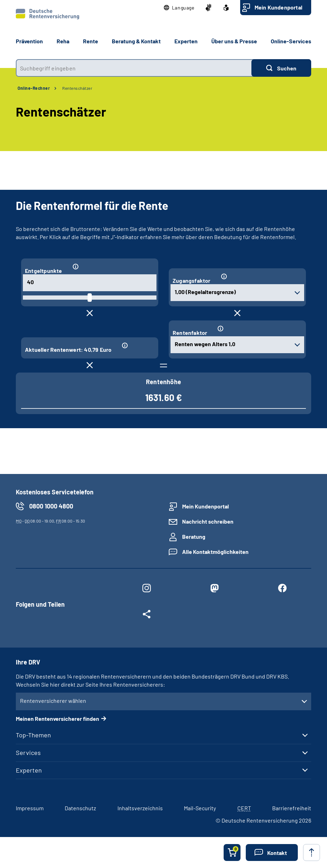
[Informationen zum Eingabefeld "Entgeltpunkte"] (112, 267)
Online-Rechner (34, 88)
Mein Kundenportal (278, 7)
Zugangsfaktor (192, 280)
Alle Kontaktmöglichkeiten (215, 552)
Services (28, 753)
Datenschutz (80, 808)
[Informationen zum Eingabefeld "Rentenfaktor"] (258, 329)
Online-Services (291, 41)
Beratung (194, 536)
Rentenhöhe (163, 382)
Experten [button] (186, 41)
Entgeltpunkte (44, 271)
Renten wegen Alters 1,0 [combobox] (205, 344)
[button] (179, 8)
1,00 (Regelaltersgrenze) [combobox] (205, 292)
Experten (29, 770)
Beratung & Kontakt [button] (136, 41)
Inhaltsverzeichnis (140, 808)
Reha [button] (63, 41)
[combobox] (134, 68)
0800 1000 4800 (51, 506)
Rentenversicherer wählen (53, 701)
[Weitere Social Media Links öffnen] (146, 616)
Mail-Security (200, 808)
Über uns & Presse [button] (234, 41)
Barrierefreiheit (292, 808)
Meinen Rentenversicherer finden (57, 719)
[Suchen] (281, 68)
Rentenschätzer (77, 88)
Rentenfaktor (190, 333)
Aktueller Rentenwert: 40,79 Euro (68, 349)
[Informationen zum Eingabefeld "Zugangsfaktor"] (260, 277)
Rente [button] (91, 41)
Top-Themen (33, 735)
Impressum (30, 808)
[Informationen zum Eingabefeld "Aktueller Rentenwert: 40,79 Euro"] (136, 346)
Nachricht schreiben (208, 521)
